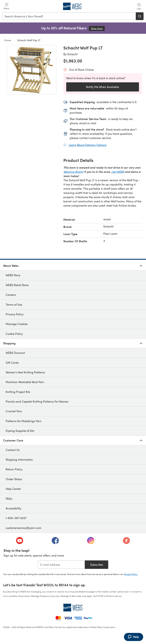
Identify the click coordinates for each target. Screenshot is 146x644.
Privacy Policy (15, 314)
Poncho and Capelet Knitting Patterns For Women (37, 401)
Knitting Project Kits (18, 392)
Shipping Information (19, 460)
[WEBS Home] (73, 608)
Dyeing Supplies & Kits (20, 431)
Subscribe (97, 565)
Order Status (14, 479)
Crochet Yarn (14, 411)
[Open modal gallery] (32, 70)
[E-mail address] (61, 565)
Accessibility (13, 508)
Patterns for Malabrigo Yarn (24, 421)
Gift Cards (12, 363)
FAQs (9, 499)
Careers (11, 295)
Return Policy (14, 469)
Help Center (13, 489)
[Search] (140, 16)
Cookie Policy (14, 334)
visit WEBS (118, 172)
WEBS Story (13, 275)
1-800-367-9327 (16, 518)
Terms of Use (14, 304)
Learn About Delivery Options (88, 145)
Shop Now (98, 28)
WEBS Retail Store (17, 285)
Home (8, 40)
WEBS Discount (15, 353)
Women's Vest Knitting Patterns (25, 372)
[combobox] (69, 16)
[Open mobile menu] (7, 6)
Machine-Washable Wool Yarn (25, 382)
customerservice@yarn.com (23, 528)
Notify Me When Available (102, 87)
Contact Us (13, 450)
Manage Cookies (17, 324)
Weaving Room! (73, 172)
